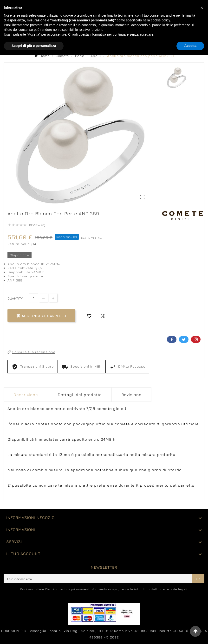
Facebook (172, 339)
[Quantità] (34, 298)
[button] (202, 8)
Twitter (184, 339)
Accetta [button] (190, 46)
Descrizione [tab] (26, 395)
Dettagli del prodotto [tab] (80, 395)
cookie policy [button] (160, 20)
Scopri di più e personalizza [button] (34, 46)
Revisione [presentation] (132, 395)
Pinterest (196, 339)
